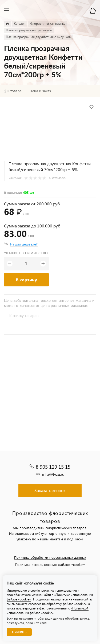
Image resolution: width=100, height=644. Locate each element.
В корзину (26, 280)
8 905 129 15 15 (53, 467)
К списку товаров (24, 315)
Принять (19, 632)
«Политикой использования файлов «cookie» (48, 611)
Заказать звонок (50, 490)
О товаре (14, 91)
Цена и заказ (40, 91)
